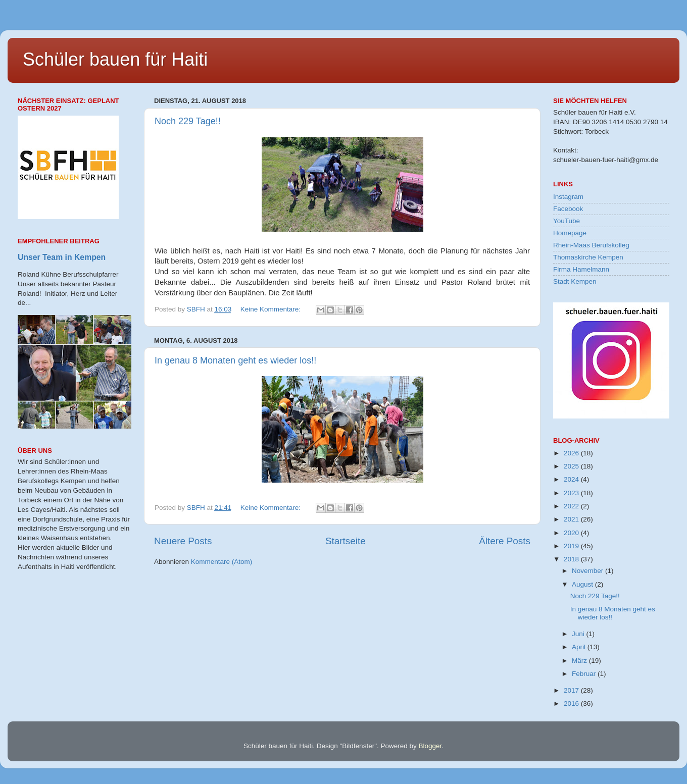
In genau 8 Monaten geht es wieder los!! (235, 360)
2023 (572, 493)
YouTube (567, 221)
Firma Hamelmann (581, 269)
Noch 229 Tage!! (188, 121)
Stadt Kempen (575, 281)
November (588, 571)
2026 (572, 453)
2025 (572, 466)
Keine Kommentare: (272, 309)
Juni (579, 634)
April (580, 647)
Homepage (570, 233)
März (580, 661)
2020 (572, 533)
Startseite (346, 541)
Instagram (568, 197)
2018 (572, 559)
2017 (572, 690)
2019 (572, 546)
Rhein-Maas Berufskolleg (591, 245)
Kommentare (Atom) (222, 562)
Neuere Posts (183, 541)
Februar (585, 674)
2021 (572, 519)
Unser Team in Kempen (62, 257)
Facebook (568, 209)
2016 (572, 703)
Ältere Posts (505, 541)
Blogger (430, 746)
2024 (572, 479)
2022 (572, 506)
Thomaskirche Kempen (588, 257)
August (583, 584)
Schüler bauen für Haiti (115, 59)
